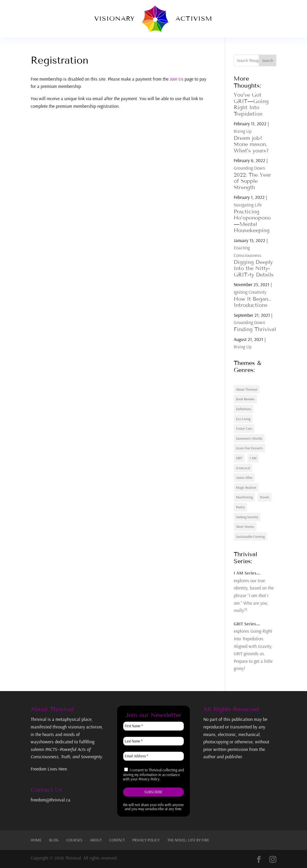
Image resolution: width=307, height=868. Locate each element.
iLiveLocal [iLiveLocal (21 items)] (243, 468)
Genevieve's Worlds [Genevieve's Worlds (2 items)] (249, 438)
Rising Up (243, 131)
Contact (117, 840)
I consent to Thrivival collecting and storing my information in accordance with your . (153, 774)
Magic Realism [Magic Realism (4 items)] (246, 487)
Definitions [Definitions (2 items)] (244, 409)
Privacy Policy (146, 840)
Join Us (177, 79)
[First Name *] (153, 726)
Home (36, 840)
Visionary (115, 19)
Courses (74, 840)
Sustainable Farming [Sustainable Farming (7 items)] (250, 536)
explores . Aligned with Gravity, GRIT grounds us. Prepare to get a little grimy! (253, 646)
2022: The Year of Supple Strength (252, 181)
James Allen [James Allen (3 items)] (244, 478)
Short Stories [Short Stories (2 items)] (245, 527)
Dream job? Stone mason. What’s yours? (251, 144)
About (96, 840)
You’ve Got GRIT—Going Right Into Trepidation (251, 104)
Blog (54, 840)
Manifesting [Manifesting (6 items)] (244, 497)
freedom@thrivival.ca (51, 800)
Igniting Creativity (250, 292)
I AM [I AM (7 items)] (253, 458)
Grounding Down (249, 168)
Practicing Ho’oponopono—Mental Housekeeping (252, 221)
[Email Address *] (153, 756)
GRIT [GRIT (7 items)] (239, 458)
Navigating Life (248, 205)
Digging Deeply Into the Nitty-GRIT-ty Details (254, 268)
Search (268, 60)
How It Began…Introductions (252, 302)
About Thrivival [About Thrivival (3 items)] (247, 389)
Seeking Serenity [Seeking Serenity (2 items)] (247, 517)
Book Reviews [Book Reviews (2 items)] (245, 399)
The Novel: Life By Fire (188, 840)
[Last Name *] (153, 741)
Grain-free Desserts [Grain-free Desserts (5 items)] (249, 448)
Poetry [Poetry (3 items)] (240, 507)
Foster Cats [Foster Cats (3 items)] (244, 428)
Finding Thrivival (255, 329)
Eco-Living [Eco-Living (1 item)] (243, 419)
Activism (194, 19)
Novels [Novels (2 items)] (265, 497)
